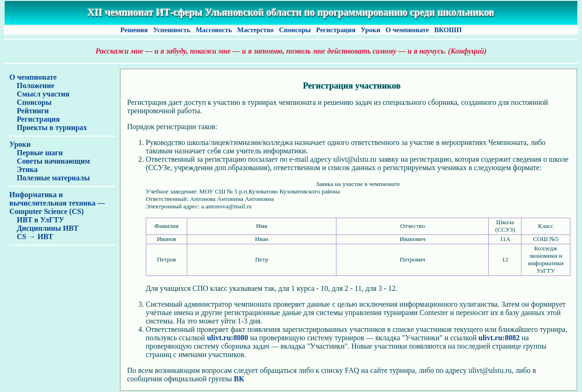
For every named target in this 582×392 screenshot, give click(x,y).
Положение (32, 86)
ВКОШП (448, 30)
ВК (239, 379)
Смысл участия (39, 94)
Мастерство (255, 30)
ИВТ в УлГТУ (37, 220)
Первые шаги (36, 153)
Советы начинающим (50, 161)
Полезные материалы (50, 178)
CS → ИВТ (31, 237)
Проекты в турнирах (48, 127)
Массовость (214, 30)
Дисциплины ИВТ (44, 228)
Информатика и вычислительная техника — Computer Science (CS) (57, 203)
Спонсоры (295, 30)
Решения (134, 30)
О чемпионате (407, 30)
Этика (24, 169)
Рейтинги (29, 111)
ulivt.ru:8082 (499, 338)
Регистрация (336, 30)
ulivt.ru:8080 (227, 338)
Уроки (371, 30)
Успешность (172, 30)
